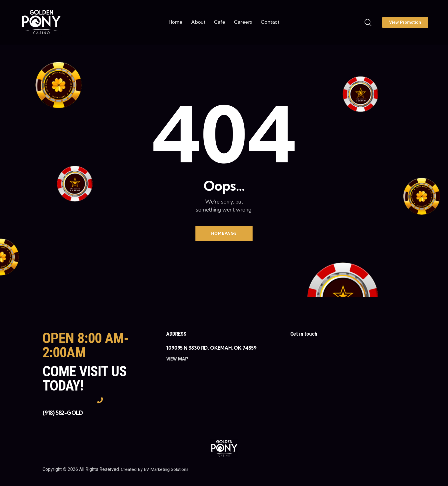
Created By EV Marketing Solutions (156, 470)
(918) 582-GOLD (63, 414)
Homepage (224, 234)
